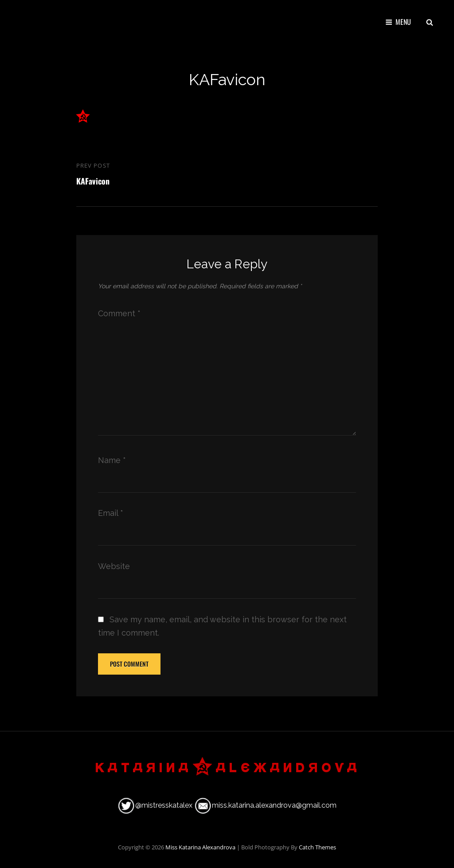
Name (112, 460)
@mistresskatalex (164, 805)
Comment (119, 313)
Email (111, 513)
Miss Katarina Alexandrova (200, 847)
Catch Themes (317, 847)
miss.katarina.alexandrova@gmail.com (274, 805)
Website (114, 566)
